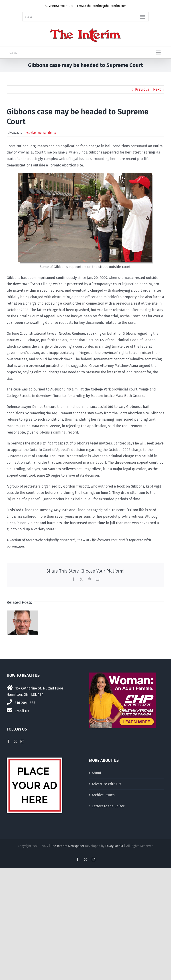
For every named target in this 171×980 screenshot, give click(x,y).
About (97, 773)
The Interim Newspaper (68, 846)
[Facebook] (8, 741)
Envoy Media (114, 846)
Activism (31, 133)
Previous (142, 89)
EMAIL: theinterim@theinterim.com (102, 6)
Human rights (47, 133)
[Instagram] (22, 741)
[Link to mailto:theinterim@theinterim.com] (9, 710)
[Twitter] (15, 741)
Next (157, 89)
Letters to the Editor (108, 806)
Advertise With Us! (106, 784)
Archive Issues (103, 795)
